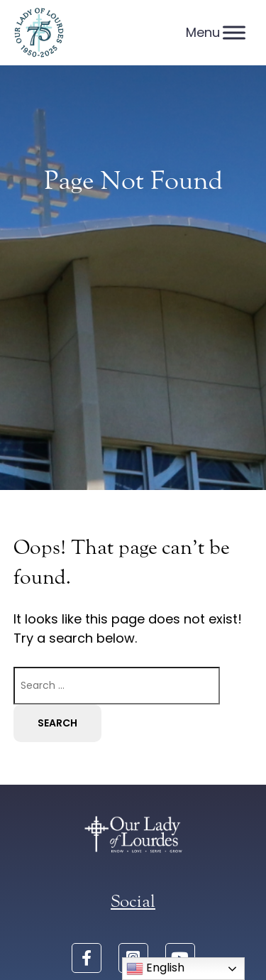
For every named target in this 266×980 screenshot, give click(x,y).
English (155, 968)
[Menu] (234, 32)
